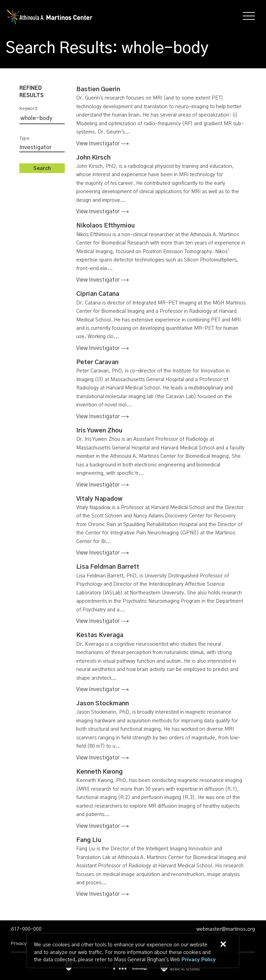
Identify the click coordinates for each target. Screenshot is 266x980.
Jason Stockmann (103, 704)
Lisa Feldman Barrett (108, 567)
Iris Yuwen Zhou (99, 431)
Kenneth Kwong (99, 772)
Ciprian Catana (98, 294)
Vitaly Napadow (99, 499)
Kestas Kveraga (100, 635)
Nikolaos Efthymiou (105, 226)
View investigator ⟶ (103, 144)
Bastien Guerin (98, 89)
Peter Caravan (97, 362)
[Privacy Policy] (199, 960)
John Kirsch (93, 158)
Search (42, 169)
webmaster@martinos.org (226, 929)
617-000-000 (26, 929)
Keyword (28, 109)
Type (24, 139)
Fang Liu (89, 840)
